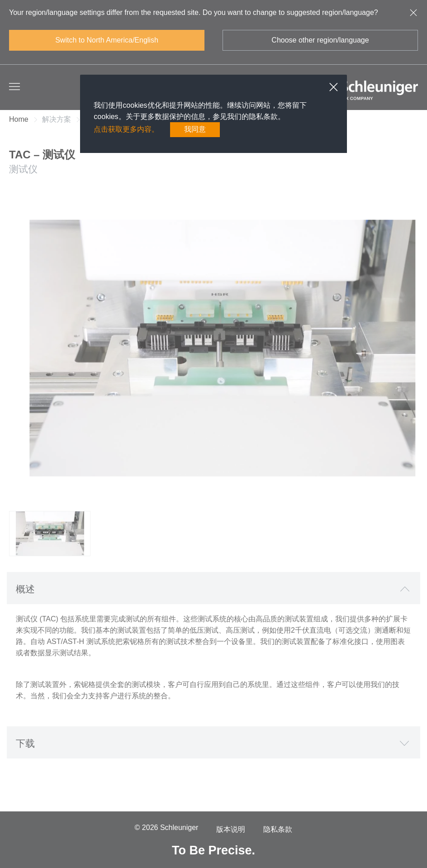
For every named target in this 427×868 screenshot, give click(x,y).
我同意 (195, 129)
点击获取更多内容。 (126, 129)
